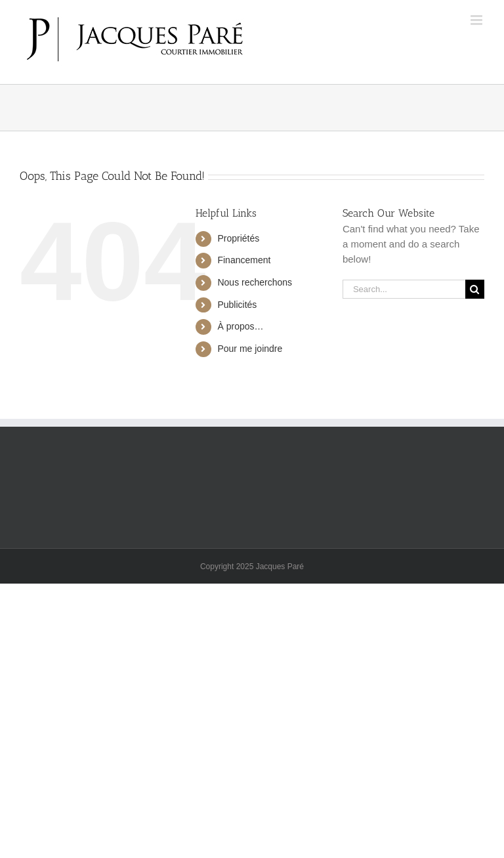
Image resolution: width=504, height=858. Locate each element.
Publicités (237, 305)
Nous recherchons (255, 282)
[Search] (475, 289)
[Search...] (404, 289)
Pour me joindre (250, 349)
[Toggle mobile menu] (477, 20)
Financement (244, 260)
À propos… (240, 326)
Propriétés (238, 238)
